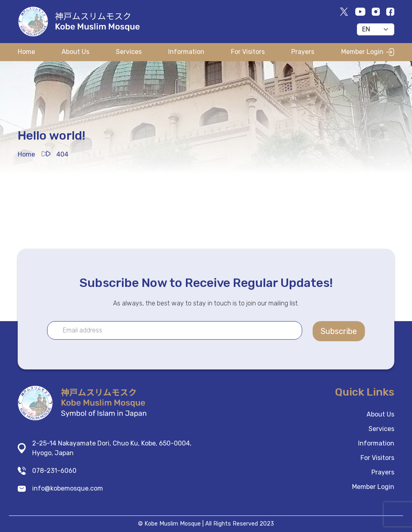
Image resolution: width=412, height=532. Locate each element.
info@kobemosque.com (68, 488)
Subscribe (339, 331)
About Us (75, 52)
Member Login (368, 52)
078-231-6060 (54, 471)
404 (62, 154)
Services (129, 52)
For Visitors (248, 52)
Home (26, 52)
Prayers (303, 52)
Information (186, 52)
